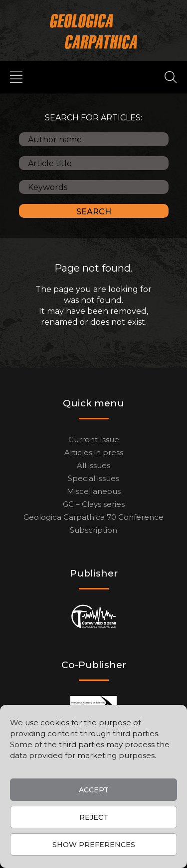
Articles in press (94, 452)
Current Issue (94, 439)
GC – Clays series (94, 504)
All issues (93, 465)
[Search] (171, 77)
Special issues (93, 478)
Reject (94, 817)
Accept (94, 790)
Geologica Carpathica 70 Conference (93, 517)
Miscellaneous (94, 491)
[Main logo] (93, 31)
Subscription (93, 530)
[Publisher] (93, 617)
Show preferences (94, 845)
